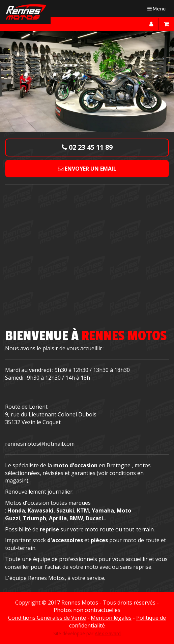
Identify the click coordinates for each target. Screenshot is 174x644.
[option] (87, 81)
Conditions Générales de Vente (47, 618)
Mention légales (111, 618)
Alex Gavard (108, 633)
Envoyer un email (87, 169)
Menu (158, 10)
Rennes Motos (80, 603)
